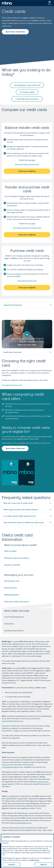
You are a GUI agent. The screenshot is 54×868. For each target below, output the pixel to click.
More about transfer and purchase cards (27, 228)
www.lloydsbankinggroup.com (12, 721)
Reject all (43, 864)
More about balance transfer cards (27, 164)
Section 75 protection (14, 274)
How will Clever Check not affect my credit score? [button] (24, 523)
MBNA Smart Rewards (35, 269)
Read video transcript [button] (12, 353)
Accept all (12, 864)
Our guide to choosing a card (12, 385)
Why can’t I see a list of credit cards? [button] (18, 504)
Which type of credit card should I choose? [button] (21, 511)
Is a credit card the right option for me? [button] (20, 517)
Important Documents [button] (13, 306)
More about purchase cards (27, 281)
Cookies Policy (34, 860)
